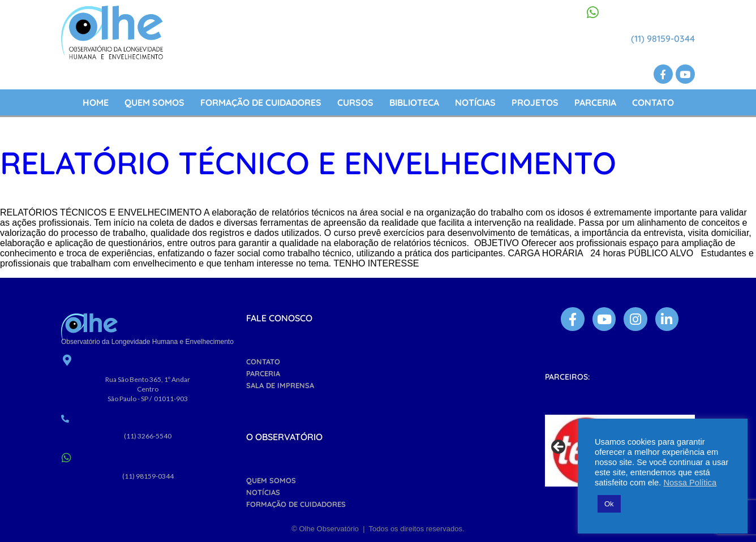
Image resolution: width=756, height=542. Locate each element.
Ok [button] (609, 504)
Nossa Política (690, 483)
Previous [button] (559, 448)
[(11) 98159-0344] (593, 12)
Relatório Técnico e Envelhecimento (308, 163)
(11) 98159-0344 (663, 38)
